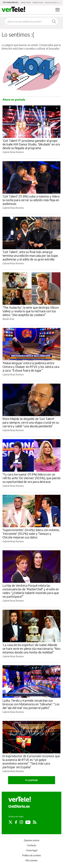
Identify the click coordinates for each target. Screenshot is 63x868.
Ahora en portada (14, 100)
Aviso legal (32, 850)
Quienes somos (32, 840)
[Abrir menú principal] (58, 10)
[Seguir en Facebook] (16, 822)
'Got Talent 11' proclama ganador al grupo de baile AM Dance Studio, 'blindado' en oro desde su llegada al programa (31, 144)
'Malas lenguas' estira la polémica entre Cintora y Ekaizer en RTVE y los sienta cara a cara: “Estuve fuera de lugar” (31, 367)
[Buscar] (54, 21)
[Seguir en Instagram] (21, 822)
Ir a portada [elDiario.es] (32, 780)
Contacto (32, 845)
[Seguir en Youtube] (28, 822)
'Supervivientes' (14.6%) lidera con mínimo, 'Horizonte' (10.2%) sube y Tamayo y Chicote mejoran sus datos (31, 534)
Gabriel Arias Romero (13, 152)
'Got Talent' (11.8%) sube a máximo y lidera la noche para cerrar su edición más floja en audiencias (31, 200)
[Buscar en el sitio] (28, 21)
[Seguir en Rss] (35, 822)
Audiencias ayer (38, 2)
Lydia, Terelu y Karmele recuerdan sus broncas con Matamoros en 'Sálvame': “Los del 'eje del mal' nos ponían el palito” (31, 704)
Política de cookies (32, 855)
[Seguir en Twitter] (10, 822)
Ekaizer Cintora (26, 2)
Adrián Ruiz (8, 319)
